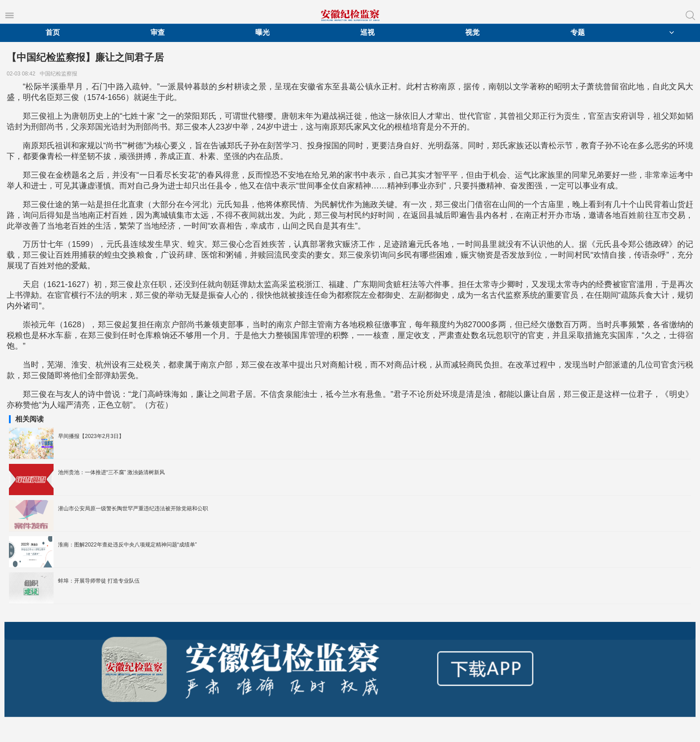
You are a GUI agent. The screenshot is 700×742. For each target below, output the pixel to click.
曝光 (262, 32)
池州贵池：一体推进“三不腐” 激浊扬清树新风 (111, 472)
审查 (158, 32)
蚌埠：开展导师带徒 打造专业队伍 (99, 581)
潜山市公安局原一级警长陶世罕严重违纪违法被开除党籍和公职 (133, 509)
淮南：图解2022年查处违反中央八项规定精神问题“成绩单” (127, 545)
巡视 (367, 32)
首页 (53, 32)
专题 (578, 32)
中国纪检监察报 (60, 74)
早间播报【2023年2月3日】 (91, 436)
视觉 (472, 32)
